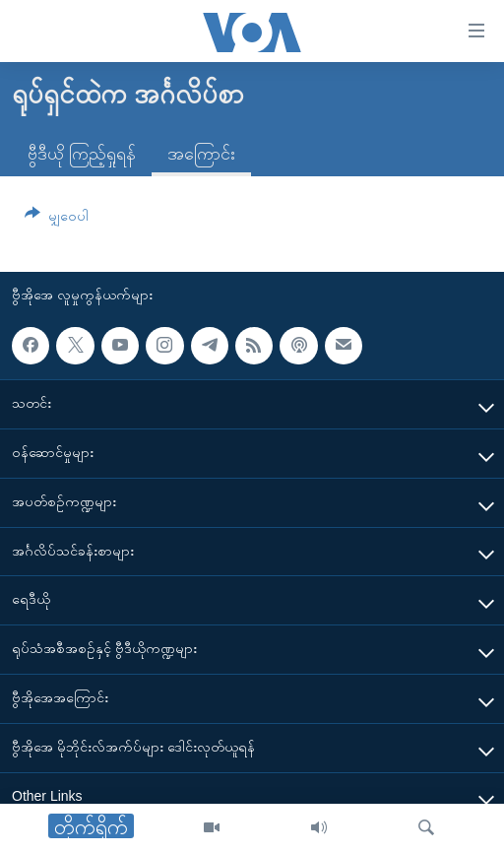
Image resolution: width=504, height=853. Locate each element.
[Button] (57, 219)
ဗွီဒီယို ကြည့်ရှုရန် (82, 154)
